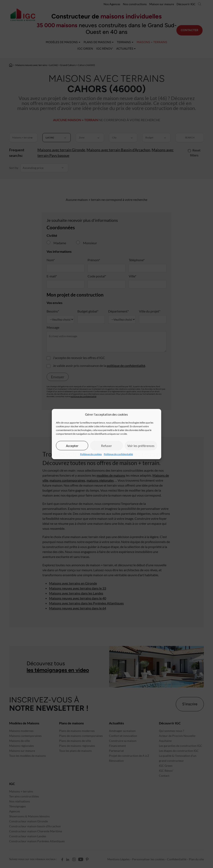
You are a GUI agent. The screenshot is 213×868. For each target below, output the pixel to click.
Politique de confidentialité (118, 454)
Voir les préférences (141, 446)
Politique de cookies (91, 454)
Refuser (106, 446)
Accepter (72, 446)
